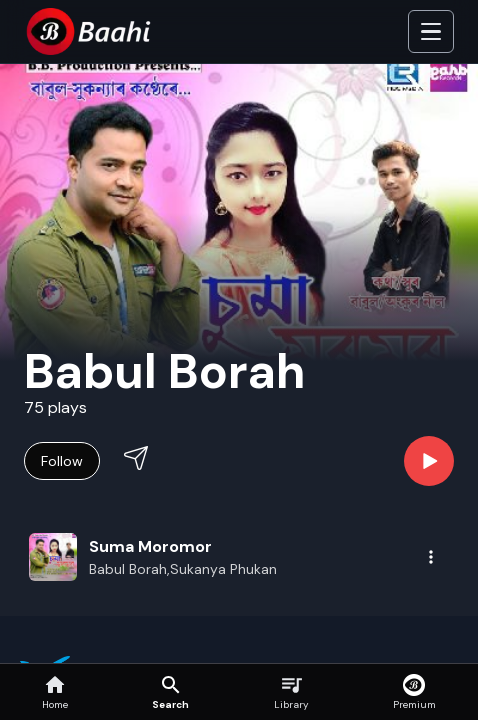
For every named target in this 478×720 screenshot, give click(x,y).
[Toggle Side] (431, 32)
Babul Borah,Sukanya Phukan (183, 569)
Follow (62, 461)
